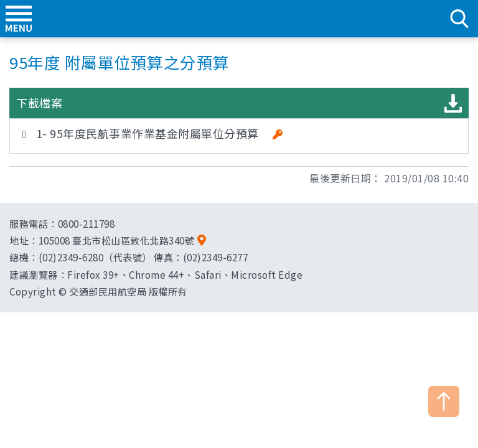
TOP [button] (444, 401)
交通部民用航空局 (239, 19)
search (459, 19)
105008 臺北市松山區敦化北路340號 (117, 240)
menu (19, 19)
